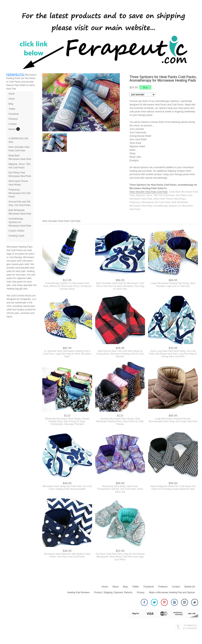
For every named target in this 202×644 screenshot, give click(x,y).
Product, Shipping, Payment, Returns (113, 592)
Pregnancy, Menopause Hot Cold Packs (19, 193)
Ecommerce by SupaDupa (190, 627)
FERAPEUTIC (15, 74)
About (12, 99)
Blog (11, 104)
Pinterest (13, 119)
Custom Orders (16, 231)
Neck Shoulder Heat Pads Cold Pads (149, 192)
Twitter (12, 109)
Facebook (14, 114)
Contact (13, 124)
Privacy (141, 592)
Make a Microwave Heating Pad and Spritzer (172, 592)
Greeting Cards (16, 236)
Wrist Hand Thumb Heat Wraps (169, 199)
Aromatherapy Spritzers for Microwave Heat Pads (20, 222)
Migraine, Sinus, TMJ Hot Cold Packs (155, 195)
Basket (12, 129)
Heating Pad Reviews (78, 592)
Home (12, 94)
